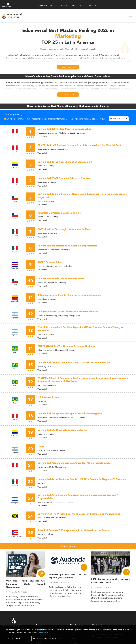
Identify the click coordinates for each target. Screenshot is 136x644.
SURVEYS (53, 5)
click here (44, 632)
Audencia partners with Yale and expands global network (68, 576)
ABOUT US (93, 5)
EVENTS (73, 5)
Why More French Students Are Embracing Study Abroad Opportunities (25, 584)
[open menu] (131, 16)
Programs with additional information (49, 119)
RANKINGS (43, 5)
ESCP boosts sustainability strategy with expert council (110, 581)
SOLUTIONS (64, 5)
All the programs (16, 119)
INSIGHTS (83, 5)
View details (42, 136)
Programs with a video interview (89, 119)
